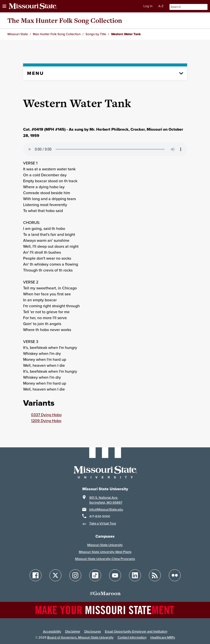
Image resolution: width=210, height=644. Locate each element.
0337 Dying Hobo (46, 415)
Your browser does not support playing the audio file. (105, 149)
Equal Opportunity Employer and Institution (136, 631)
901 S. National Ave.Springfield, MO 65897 (106, 500)
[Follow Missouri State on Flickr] (175, 575)
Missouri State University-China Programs (105, 559)
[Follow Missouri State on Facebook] (36, 575)
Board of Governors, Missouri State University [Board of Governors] (80, 637)
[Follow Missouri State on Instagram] (75, 575)
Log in (148, 6)
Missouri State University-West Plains (105, 552)
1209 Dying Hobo (46, 421)
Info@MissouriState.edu (106, 509)
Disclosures (93, 631)
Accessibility (52, 631)
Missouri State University (105, 545)
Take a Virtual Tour (103, 523)
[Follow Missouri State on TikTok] (95, 575)
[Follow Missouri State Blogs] (155, 575)
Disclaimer (73, 631)
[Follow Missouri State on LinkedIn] (135, 575)
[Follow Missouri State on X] (55, 575)
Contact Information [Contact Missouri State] (132, 637)
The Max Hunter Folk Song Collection (65, 20)
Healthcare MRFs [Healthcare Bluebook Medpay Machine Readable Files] (163, 637)
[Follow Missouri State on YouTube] (115, 575)
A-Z (161, 6)
